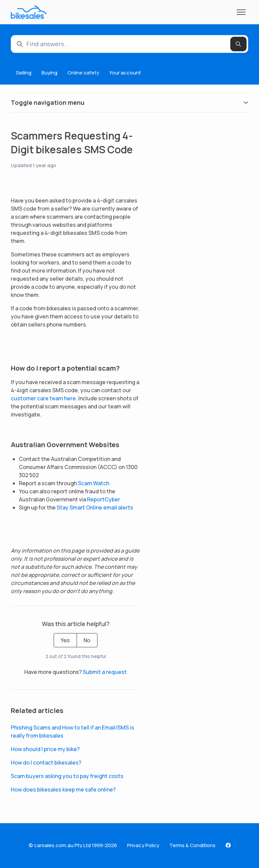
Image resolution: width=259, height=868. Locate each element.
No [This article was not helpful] (87, 640)
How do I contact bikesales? (46, 763)
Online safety (83, 73)
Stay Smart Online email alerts (95, 507)
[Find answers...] (129, 44)
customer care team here (43, 398)
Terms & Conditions (192, 845)
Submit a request (105, 672)
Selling (24, 73)
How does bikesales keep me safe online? (63, 789)
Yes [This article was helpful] (65, 640)
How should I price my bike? (45, 749)
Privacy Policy (143, 845)
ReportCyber (104, 499)
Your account (125, 73)
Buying (49, 73)
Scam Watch (94, 483)
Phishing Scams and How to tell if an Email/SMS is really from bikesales (73, 732)
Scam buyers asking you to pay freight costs (67, 776)
